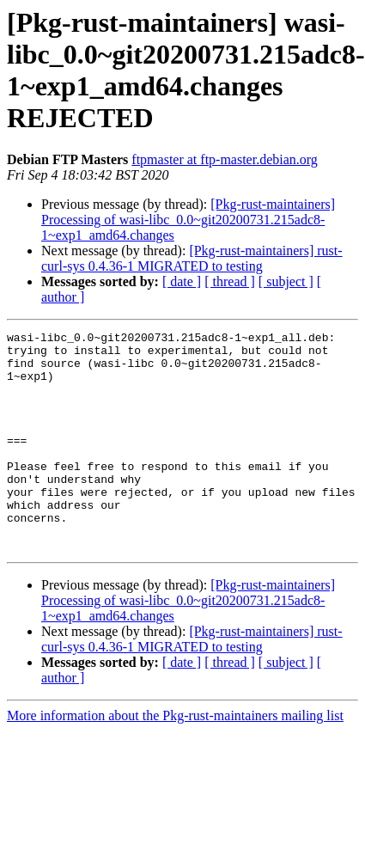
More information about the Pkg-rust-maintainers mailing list (175, 759)
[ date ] (182, 281)
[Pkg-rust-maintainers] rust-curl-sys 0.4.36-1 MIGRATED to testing (192, 258)
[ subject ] (286, 281)
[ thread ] (230, 281)
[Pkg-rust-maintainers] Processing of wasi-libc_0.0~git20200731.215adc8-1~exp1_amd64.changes (188, 220)
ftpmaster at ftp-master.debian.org (225, 159)
